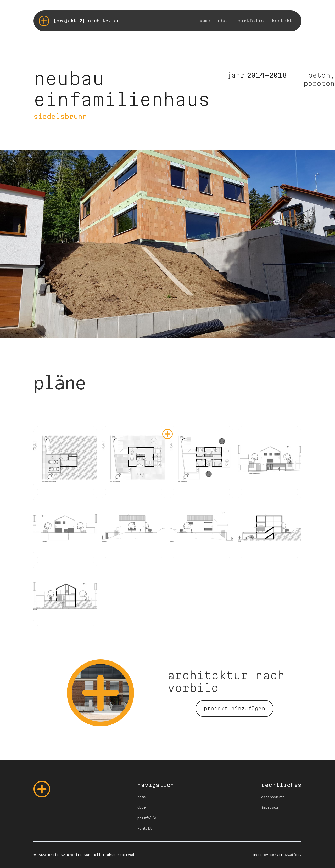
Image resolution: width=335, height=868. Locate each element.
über (224, 21)
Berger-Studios (285, 855)
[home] (79, 21)
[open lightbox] (65, 458)
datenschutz (273, 797)
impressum (271, 807)
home (204, 21)
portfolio (251, 21)
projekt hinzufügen (234, 709)
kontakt (282, 21)
